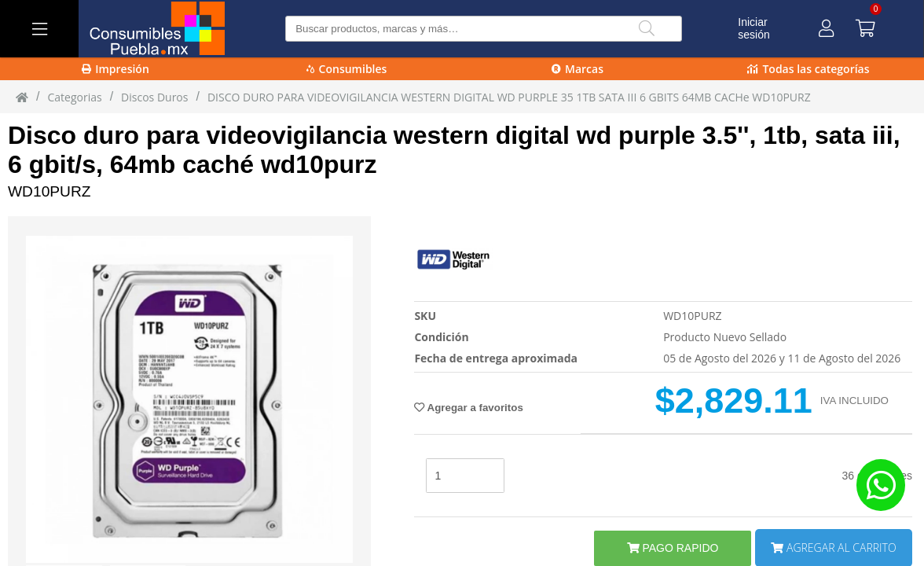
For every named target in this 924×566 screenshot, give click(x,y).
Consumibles (347, 69)
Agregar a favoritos (468, 408)
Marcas (577, 69)
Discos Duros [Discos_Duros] (154, 97)
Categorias (74, 97)
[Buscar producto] (484, 29)
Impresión (115, 69)
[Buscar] (647, 29)
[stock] (465, 476)
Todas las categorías (808, 69)
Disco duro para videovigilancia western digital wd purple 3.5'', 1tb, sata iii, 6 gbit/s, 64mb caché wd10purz (454, 150)
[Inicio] (22, 97)
